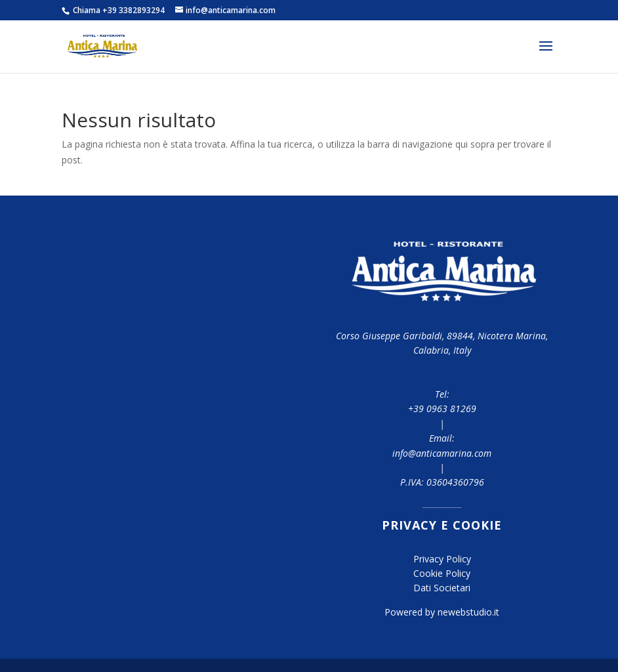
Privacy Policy (442, 559)
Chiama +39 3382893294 (118, 10)
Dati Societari (442, 588)
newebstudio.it (468, 612)
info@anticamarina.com (442, 453)
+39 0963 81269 (442, 409)
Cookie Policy (442, 573)
